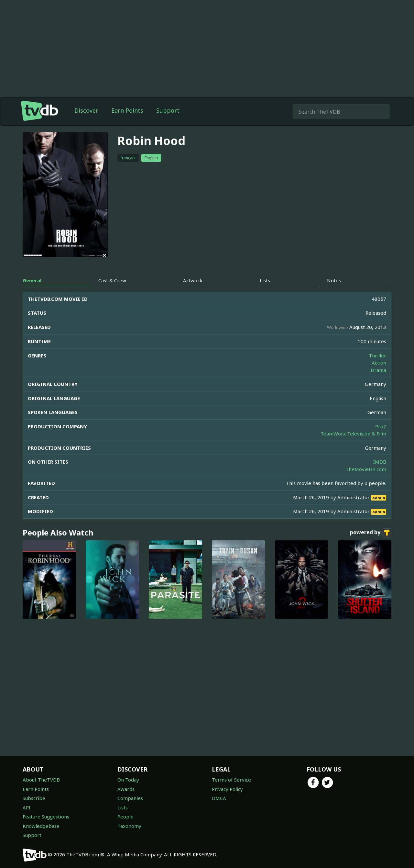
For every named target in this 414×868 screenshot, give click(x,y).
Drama (378, 370)
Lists (123, 807)
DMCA (219, 798)
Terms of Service (231, 780)
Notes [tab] (334, 280)
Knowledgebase (41, 826)
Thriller (377, 355)
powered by (371, 533)
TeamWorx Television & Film (353, 434)
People (125, 817)
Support (168, 110)
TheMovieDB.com (366, 469)
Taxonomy (129, 826)
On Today (128, 780)
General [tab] (32, 280)
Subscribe (34, 798)
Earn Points (127, 110)
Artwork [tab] (193, 280)
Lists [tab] (265, 280)
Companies (130, 798)
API (27, 807)
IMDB (380, 462)
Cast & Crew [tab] (112, 280)
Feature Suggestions (46, 817)
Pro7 (381, 426)
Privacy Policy (227, 789)
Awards (126, 789)
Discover (86, 110)
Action (379, 363)
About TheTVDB (41, 780)
